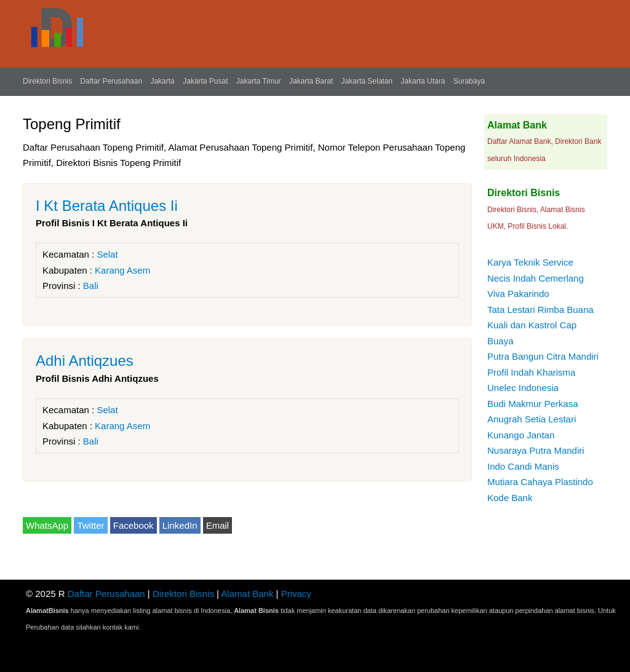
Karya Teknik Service (530, 262)
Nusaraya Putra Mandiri (536, 450)
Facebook (134, 525)
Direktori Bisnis (47, 81)
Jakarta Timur (259, 81)
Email (218, 525)
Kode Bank (510, 498)
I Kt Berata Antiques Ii (107, 206)
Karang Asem (122, 270)
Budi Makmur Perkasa (533, 404)
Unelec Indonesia (523, 388)
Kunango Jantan (521, 435)
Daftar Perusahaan (111, 81)
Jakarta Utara (423, 81)
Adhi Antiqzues (85, 361)
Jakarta (162, 81)
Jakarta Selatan (367, 81)
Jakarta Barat (311, 81)
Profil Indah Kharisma (531, 372)
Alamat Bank (247, 594)
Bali (91, 286)
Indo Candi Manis (523, 466)
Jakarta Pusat (205, 81)
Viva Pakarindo (518, 294)
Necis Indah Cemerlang (536, 278)
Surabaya (469, 81)
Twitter (90, 525)
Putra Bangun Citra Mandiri (543, 356)
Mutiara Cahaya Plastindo (540, 482)
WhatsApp (47, 525)
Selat (107, 254)
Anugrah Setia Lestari (532, 419)
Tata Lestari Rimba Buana (540, 310)
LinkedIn (180, 525)
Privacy (296, 594)
